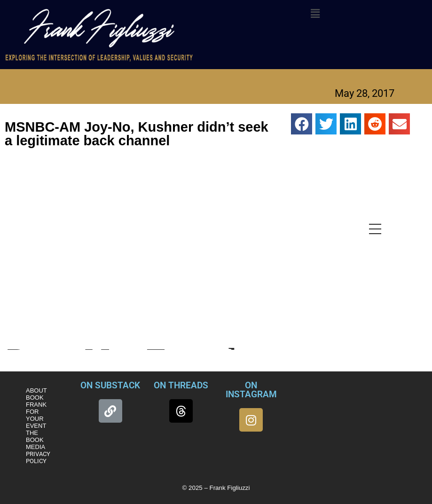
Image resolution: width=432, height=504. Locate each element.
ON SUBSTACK (110, 385)
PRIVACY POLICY (38, 457)
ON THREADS (181, 385)
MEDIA (35, 447)
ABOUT (36, 390)
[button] (315, 14)
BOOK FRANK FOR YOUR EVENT (36, 412)
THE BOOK (35, 436)
